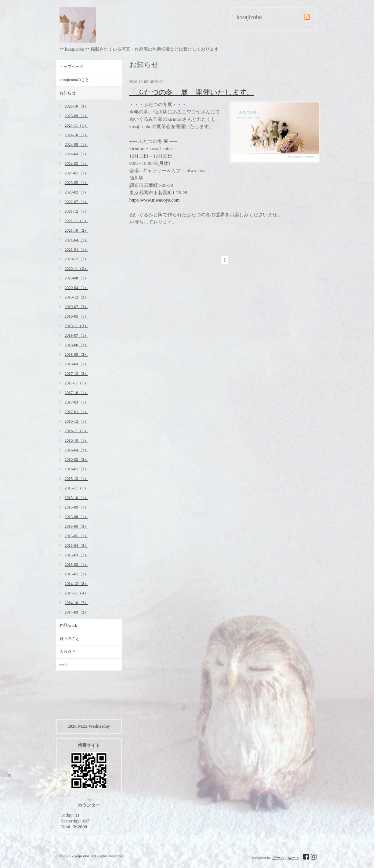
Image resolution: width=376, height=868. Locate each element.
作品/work (68, 625)
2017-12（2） (76, 373)
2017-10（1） (76, 393)
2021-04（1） (76, 240)
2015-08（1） (76, 517)
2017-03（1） (76, 402)
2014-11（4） (76, 593)
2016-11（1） (76, 431)
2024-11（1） (76, 125)
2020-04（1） (76, 287)
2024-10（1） (76, 135)
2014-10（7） (76, 603)
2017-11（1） (76, 383)
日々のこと (70, 639)
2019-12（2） (76, 297)
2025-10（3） (76, 106)
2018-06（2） (76, 345)
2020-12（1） (76, 259)
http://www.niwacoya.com (154, 200)
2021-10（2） (76, 230)
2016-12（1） (76, 421)
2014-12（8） (76, 583)
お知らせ (68, 93)
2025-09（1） (76, 116)
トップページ (72, 66)
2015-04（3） (76, 545)
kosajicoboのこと (74, 80)
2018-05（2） (76, 354)
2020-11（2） (76, 268)
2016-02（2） (76, 459)
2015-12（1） (76, 478)
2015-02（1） (76, 564)
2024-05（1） (76, 144)
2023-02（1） (76, 192)
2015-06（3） (76, 526)
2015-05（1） (76, 536)
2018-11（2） (76, 326)
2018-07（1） (76, 335)
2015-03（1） (76, 555)
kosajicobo (80, 856)
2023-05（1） (76, 182)
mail (63, 665)
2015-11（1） (76, 488)
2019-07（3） (76, 307)
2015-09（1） (76, 507)
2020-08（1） (76, 278)
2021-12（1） (76, 211)
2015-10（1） (76, 498)
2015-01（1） (76, 574)
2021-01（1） (76, 249)
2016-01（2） (76, 469)
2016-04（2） (76, 450)
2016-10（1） (76, 440)
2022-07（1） (76, 202)
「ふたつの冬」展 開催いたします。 (192, 92)
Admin (293, 858)
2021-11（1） (76, 221)
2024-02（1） (76, 163)
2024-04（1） (76, 154)
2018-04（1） (76, 364)
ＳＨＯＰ (68, 652)
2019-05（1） (76, 316)
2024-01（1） (76, 173)
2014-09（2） (76, 612)
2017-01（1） (76, 412)
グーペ (278, 858)
